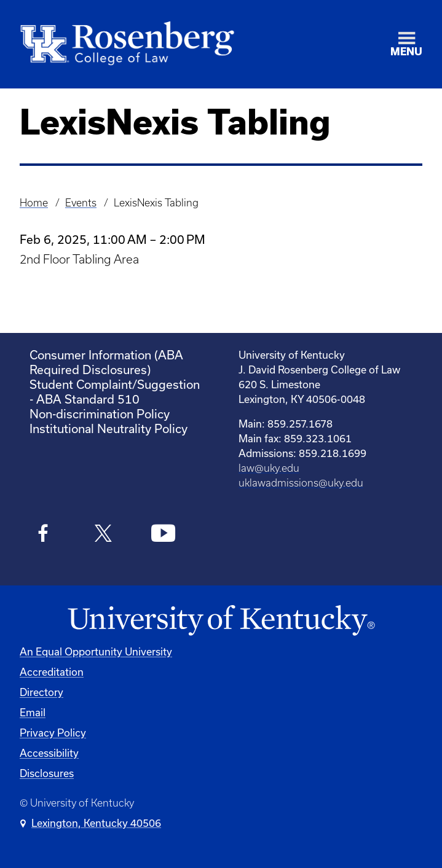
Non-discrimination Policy (100, 414)
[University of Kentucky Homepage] (221, 621)
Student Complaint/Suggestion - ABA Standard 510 (115, 392)
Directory (41, 692)
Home (34, 203)
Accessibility (49, 753)
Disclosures (47, 773)
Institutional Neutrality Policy (109, 428)
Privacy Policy (53, 733)
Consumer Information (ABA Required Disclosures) (106, 362)
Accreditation (52, 672)
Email (33, 712)
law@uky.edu (269, 468)
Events (81, 203)
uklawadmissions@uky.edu (301, 483)
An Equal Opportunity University (96, 651)
